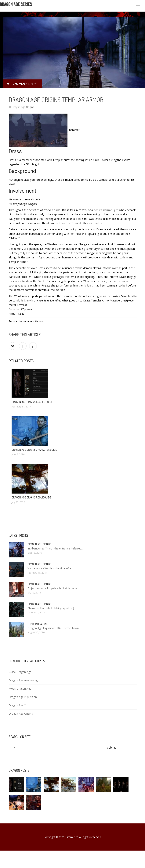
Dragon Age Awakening (23, 680)
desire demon (103, 210)
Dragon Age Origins (23, 107)
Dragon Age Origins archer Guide (32, 402)
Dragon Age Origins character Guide (34, 450)
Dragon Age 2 (17, 705)
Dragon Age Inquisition (23, 697)
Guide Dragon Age (20, 672)
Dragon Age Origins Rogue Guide (31, 497)
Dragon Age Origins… (40, 544)
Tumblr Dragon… (38, 624)
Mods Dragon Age (20, 689)
